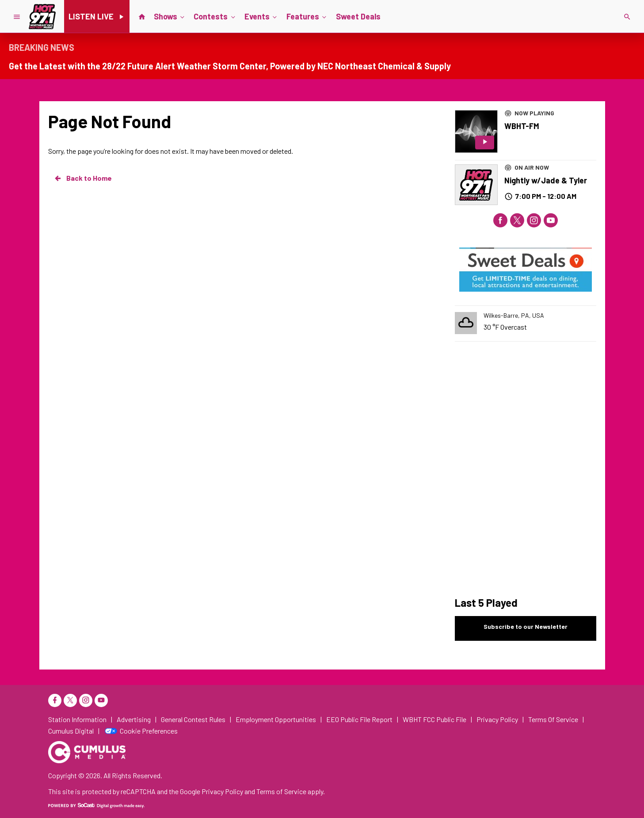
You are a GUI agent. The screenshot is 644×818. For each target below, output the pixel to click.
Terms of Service (281, 791)
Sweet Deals (358, 16)
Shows (170, 16)
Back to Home (83, 178)
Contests (215, 16)
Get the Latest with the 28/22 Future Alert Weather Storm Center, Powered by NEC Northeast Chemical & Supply (230, 66)
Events (261, 16)
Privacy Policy (222, 791)
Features (307, 16)
